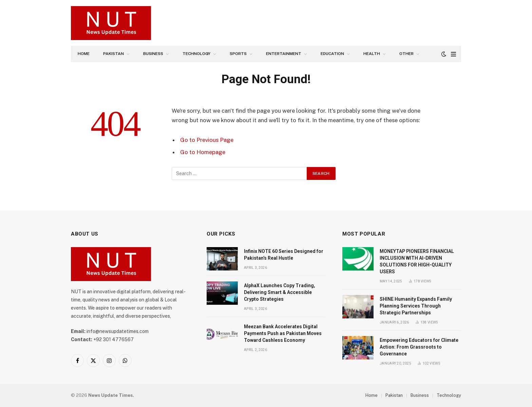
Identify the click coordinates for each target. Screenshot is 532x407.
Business (153, 54)
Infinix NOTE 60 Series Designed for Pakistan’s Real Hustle (284, 255)
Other (406, 54)
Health (372, 54)
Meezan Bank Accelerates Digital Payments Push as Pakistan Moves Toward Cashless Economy (283, 333)
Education (332, 54)
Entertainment (284, 54)
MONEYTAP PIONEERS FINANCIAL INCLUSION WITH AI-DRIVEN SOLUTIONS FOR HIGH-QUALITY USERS (417, 261)
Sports (238, 54)
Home (84, 54)
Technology (196, 54)
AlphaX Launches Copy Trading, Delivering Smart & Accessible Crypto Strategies (280, 292)
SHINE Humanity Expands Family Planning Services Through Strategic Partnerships (416, 306)
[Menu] (453, 54)
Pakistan (113, 54)
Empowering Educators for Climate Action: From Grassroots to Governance (419, 347)
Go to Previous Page (207, 140)
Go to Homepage (203, 152)
